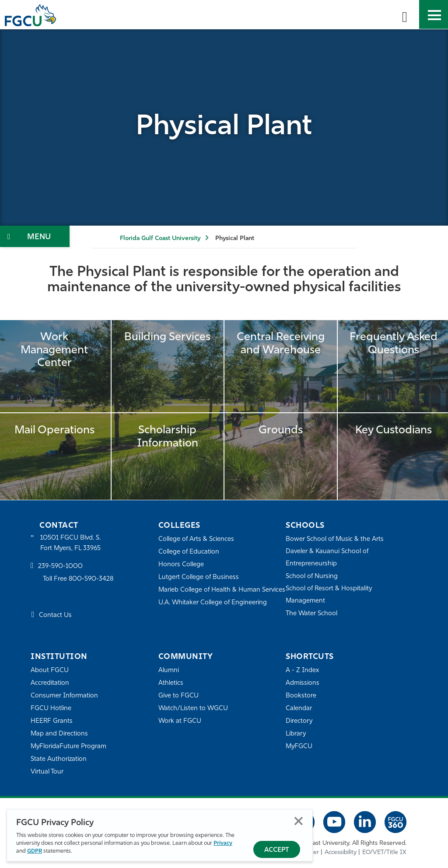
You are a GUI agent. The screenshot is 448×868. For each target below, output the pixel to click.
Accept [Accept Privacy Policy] (277, 850)
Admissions (303, 683)
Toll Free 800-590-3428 (79, 580)
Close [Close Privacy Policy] (299, 821)
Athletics (171, 683)
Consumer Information (65, 696)
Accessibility (341, 852)
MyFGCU (299, 747)
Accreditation (50, 683)
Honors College (181, 565)
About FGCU (50, 671)
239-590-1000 (60, 567)
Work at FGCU (180, 721)
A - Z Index (302, 671)
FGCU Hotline (51, 709)
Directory (299, 721)
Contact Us (55, 616)
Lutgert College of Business (199, 577)
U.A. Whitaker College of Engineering (213, 615)
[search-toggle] (405, 14)
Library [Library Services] (296, 734)
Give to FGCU (179, 696)
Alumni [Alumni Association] (169, 671)
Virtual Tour (47, 772)
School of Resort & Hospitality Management (329, 595)
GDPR (35, 851)
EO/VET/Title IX (384, 852)
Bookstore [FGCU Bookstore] (301, 696)
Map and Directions (59, 734)
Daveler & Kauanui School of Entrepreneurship (328, 558)
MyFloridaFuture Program (69, 747)
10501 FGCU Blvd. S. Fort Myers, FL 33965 (71, 543)
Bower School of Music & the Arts (335, 539)
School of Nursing (312, 577)
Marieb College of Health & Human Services (210, 596)
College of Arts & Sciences (196, 539)
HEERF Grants (52, 721)
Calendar (299, 709)
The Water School (312, 614)
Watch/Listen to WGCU (194, 709)
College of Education (189, 552)
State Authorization (59, 759)
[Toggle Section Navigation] (35, 236)
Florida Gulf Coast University (160, 239)
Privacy (223, 843)
